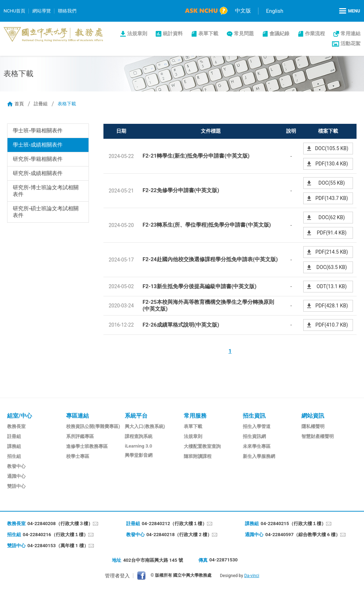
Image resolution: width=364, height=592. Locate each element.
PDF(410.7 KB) (332, 325)
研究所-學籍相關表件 (38, 159)
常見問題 (244, 33)
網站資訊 (313, 416)
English (275, 11)
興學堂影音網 (139, 455)
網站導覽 (42, 11)
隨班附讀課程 (198, 456)
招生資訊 (254, 416)
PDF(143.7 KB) (332, 198)
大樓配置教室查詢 (202, 446)
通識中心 (16, 476)
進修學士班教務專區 (87, 446)
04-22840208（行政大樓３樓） (60, 524)
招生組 (14, 456)
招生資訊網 (254, 436)
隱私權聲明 (313, 426)
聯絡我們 (67, 11)
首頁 (19, 104)
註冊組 (41, 104)
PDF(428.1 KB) (332, 306)
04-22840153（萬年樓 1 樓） (58, 546)
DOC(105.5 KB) (332, 148)
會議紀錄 (279, 33)
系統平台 (136, 416)
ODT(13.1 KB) (332, 286)
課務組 (14, 446)
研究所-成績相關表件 (38, 173)
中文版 (243, 11)
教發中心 (16, 466)
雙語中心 (16, 486)
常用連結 (350, 33)
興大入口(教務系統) (145, 426)
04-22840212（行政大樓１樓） (175, 524)
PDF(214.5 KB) (332, 252)
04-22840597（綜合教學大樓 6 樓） (303, 535)
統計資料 (173, 33)
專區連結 (77, 416)
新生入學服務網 (259, 456)
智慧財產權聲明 (318, 436)
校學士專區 (78, 456)
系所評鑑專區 (80, 436)
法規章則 (137, 33)
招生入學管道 (257, 426)
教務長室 (16, 426)
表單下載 (208, 33)
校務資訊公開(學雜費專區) (93, 426)
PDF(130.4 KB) (332, 164)
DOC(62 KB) (332, 217)
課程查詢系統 (139, 436)
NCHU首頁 (14, 11)
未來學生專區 (257, 446)
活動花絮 (350, 43)
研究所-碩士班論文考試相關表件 (46, 212)
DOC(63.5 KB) (332, 267)
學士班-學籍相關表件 (38, 131)
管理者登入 (117, 576)
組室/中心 (20, 416)
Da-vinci (252, 576)
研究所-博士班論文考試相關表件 (46, 191)
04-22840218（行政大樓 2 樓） (179, 535)
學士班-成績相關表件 (38, 145)
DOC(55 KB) (332, 183)
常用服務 (195, 416)
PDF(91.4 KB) (332, 233)
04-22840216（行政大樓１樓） (55, 535)
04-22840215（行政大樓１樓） (293, 524)
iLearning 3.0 (138, 446)
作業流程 (315, 33)
